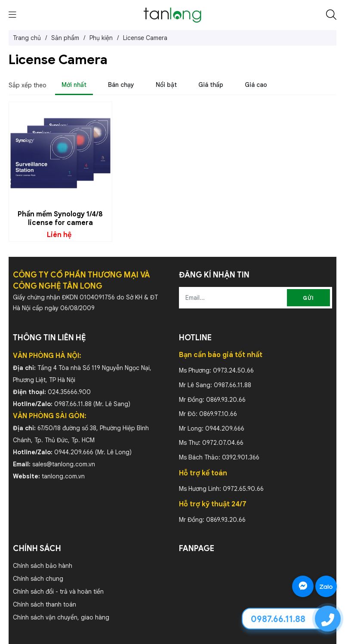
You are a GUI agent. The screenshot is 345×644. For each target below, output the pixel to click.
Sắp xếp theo (28, 85)
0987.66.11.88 (73, 404)
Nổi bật (166, 85)
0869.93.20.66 (226, 400)
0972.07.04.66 (223, 443)
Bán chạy (121, 85)
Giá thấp (211, 85)
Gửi (308, 298)
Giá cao (256, 85)
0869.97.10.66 (218, 414)
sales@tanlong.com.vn (64, 464)
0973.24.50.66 (233, 370)
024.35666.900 (69, 392)
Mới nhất (74, 85)
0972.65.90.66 (243, 489)
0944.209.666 (74, 452)
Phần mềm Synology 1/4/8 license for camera (60, 219)
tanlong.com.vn (63, 476)
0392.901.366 (241, 457)
